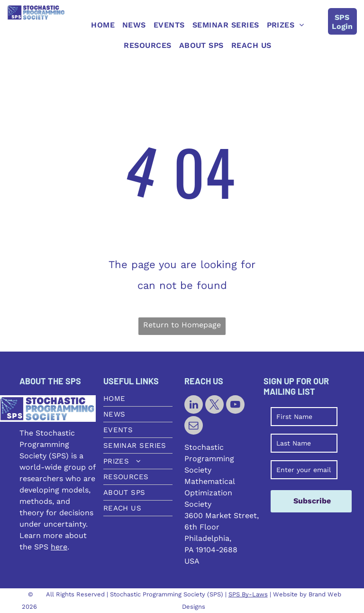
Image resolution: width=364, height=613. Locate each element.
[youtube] (235, 406)
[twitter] (214, 406)
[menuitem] (103, 25)
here (59, 547)
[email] (194, 427)
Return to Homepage (182, 325)
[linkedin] (194, 406)
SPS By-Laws (248, 594)
